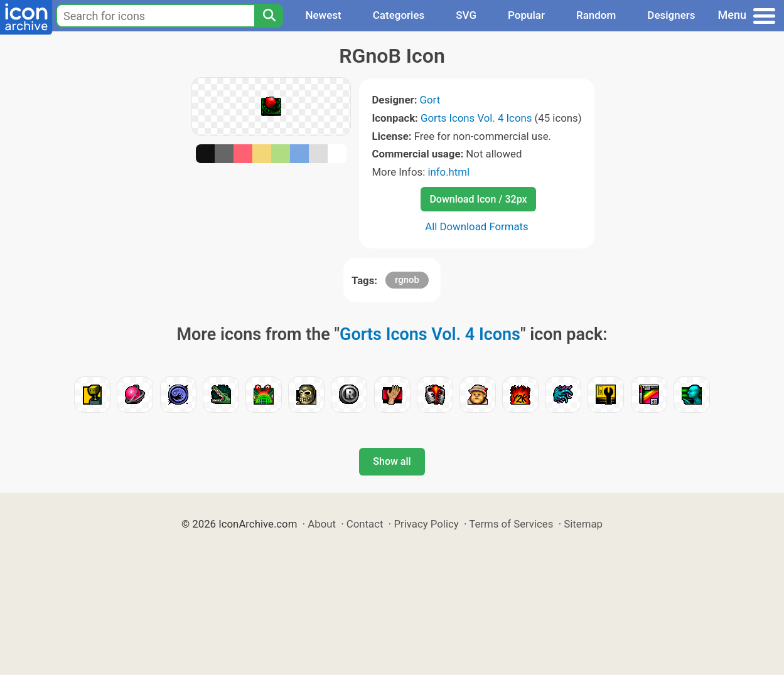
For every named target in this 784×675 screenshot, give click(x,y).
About (322, 524)
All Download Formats (477, 226)
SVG (466, 15)
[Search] (269, 16)
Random (596, 15)
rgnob (407, 280)
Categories (399, 15)
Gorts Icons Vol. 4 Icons (476, 118)
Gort (430, 100)
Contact (365, 524)
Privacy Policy (426, 524)
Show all (392, 461)
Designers (671, 15)
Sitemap (583, 524)
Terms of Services (511, 524)
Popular (526, 15)
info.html (448, 172)
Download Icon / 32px (478, 199)
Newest (323, 15)
